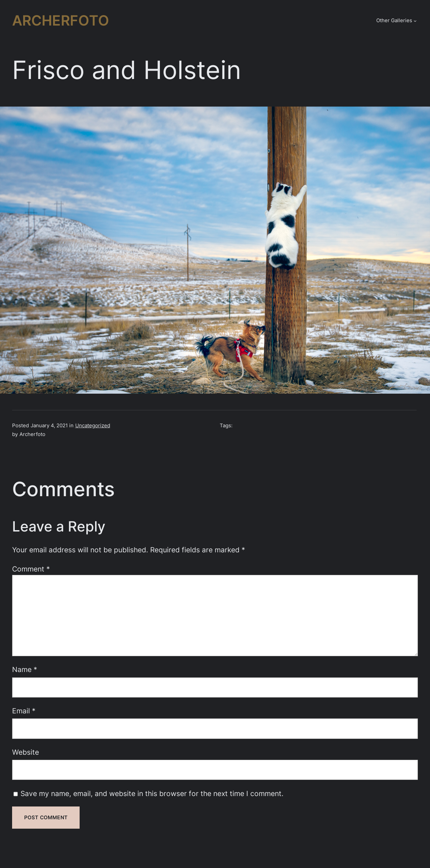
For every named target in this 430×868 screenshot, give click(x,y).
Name (25, 669)
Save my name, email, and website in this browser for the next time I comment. (152, 793)
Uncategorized (93, 425)
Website (26, 752)
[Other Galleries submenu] (415, 21)
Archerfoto (61, 20)
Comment (31, 569)
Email (24, 711)
